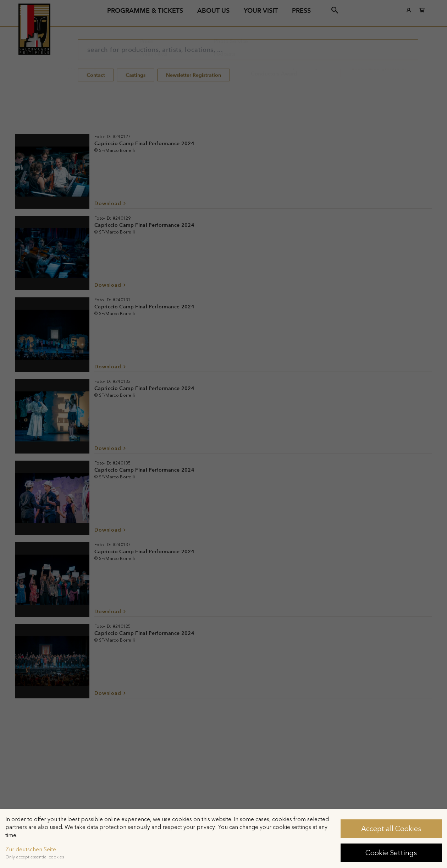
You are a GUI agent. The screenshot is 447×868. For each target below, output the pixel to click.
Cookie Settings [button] (391, 853)
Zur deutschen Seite (31, 849)
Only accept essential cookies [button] (35, 857)
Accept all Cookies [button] (391, 829)
